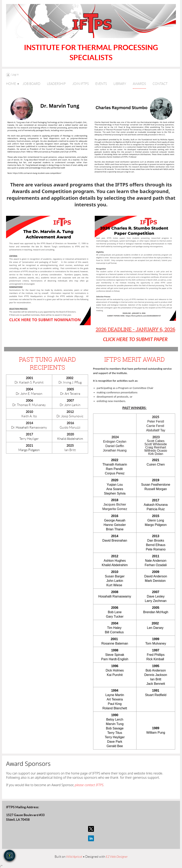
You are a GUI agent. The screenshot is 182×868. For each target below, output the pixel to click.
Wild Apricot (74, 857)
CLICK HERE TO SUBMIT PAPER (135, 339)
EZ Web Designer (117, 857)
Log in (15, 74)
